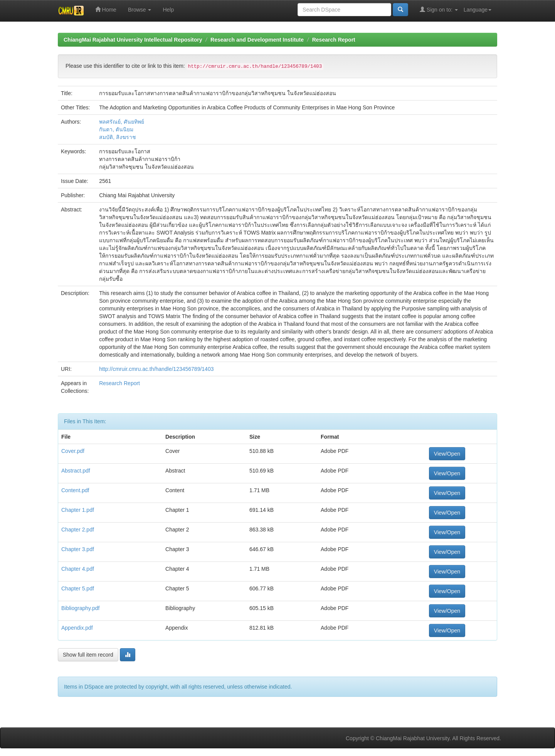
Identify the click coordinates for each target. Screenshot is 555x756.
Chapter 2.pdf (78, 530)
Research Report (334, 40)
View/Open (447, 454)
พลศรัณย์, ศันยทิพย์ (122, 122)
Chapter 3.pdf (78, 549)
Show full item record (88, 655)
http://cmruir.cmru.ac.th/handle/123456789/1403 (156, 369)
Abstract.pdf (76, 471)
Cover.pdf (73, 451)
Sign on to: (439, 9)
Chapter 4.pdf (78, 569)
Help (168, 10)
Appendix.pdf (77, 628)
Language (478, 10)
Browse (140, 10)
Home (106, 9)
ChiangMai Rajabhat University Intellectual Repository (133, 40)
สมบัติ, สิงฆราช (118, 137)
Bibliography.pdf (80, 608)
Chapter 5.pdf (78, 588)
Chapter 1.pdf (78, 510)
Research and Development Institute (257, 40)
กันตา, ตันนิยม (116, 129)
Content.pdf (75, 490)
